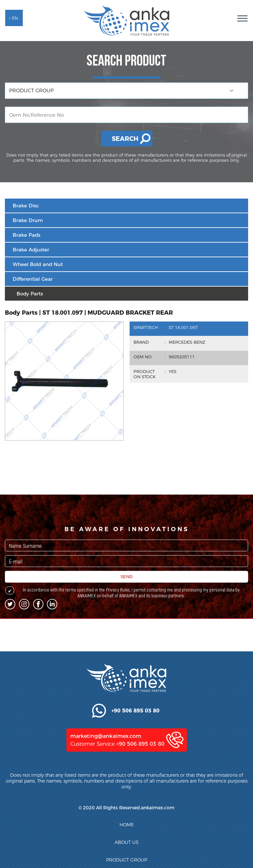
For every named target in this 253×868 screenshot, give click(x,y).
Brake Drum (28, 220)
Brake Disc (26, 206)
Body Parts (30, 294)
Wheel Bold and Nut (38, 264)
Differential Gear (33, 279)
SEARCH (125, 139)
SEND (126, 606)
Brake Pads (27, 235)
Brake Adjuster (31, 250)
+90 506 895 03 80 (140, 810)
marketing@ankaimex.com (106, 802)
